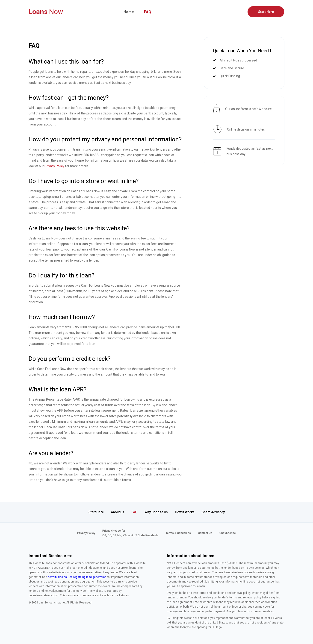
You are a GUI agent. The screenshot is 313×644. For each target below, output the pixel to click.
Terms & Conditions (178, 533)
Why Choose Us (156, 512)
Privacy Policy (54, 166)
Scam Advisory (213, 512)
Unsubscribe (228, 533)
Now (46, 12)
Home (129, 12)
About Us (118, 512)
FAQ (148, 12)
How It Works (185, 512)
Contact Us (205, 533)
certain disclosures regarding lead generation (77, 577)
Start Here (266, 12)
